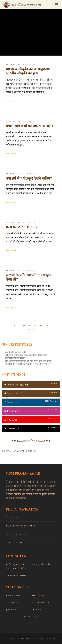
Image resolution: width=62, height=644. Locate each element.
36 (41, 326)
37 (47, 326)
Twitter (37, 610)
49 (29, 329)
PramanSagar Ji (41, 602)
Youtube (11, 420)
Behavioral (18, 451)
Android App (13, 595)
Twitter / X (12, 429)
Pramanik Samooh (16, 543)
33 (24, 326)
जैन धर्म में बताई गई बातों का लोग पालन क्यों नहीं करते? (29, 361)
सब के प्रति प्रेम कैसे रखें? (16, 352)
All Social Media (31, 617)
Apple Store (39, 595)
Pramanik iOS (14, 393)
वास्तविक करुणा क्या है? (15, 358)
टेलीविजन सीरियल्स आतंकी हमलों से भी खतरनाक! (26, 355)
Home (6, 451)
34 (30, 326)
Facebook (11, 402)
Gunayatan (12, 517)
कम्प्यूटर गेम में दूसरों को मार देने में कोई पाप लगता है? (28, 364)
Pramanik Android (16, 385)
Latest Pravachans (16, 534)
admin (12, 65)
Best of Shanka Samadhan (21, 526)
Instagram (12, 411)
